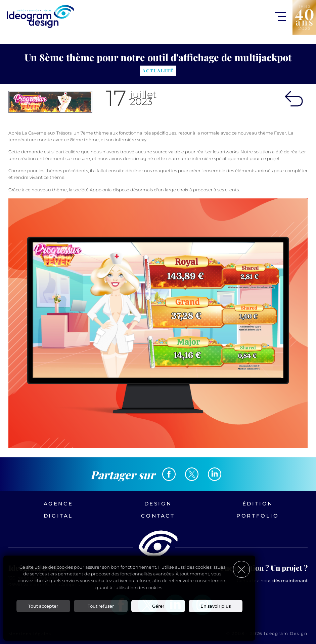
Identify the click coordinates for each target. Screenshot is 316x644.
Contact (158, 516)
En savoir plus (216, 606)
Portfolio (258, 516)
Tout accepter (43, 606)
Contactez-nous (272, 580)
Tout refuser (101, 606)
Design (158, 504)
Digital (58, 516)
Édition (258, 504)
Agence (58, 504)
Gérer (158, 606)
